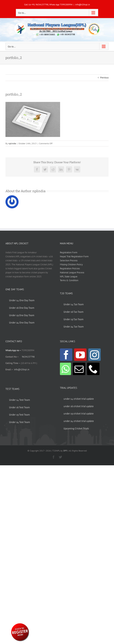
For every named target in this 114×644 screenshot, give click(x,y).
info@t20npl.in (83, 4)
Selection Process (69, 260)
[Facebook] (66, 355)
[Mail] (79, 369)
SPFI (65, 451)
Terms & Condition (69, 280)
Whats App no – (13, 350)
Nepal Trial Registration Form (74, 256)
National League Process (72, 272)
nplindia (12, 143)
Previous (104, 78)
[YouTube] (80, 355)
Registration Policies (70, 268)
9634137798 (28, 357)
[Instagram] (95, 355)
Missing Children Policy (71, 264)
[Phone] (93, 369)
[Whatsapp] (65, 369)
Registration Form (69, 252)
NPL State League (69, 277)
